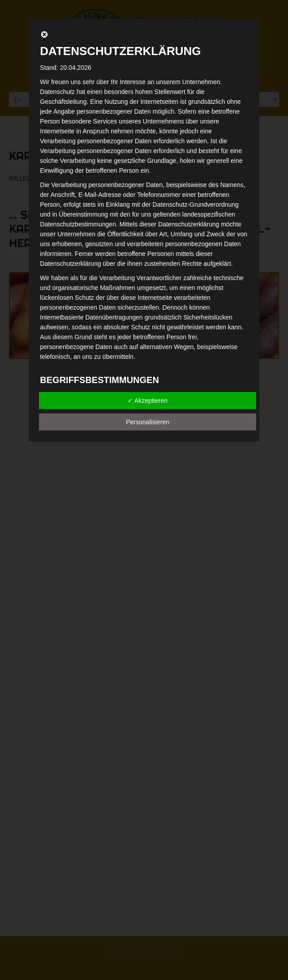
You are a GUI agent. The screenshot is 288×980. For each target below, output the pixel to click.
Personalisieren (148, 422)
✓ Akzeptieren (148, 401)
